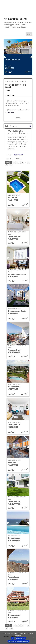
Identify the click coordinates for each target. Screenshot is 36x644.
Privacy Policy (10, 112)
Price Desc (19, 159)
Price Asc (10, 159)
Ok (13, 638)
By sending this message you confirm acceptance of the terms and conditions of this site (17, 103)
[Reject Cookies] (34, 637)
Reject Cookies (21, 638)
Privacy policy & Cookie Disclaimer (18, 641)
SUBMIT (18, 118)
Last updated (19, 155)
